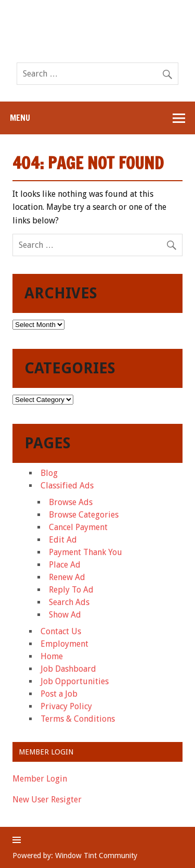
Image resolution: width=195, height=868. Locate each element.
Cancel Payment (78, 527)
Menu (20, 118)
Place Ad (65, 565)
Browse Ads (71, 502)
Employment (64, 644)
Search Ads (69, 602)
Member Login (40, 779)
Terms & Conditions (78, 719)
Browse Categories (84, 515)
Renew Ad (67, 577)
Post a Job (59, 694)
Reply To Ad (71, 590)
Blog (49, 473)
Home (52, 656)
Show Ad (65, 615)
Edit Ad (63, 540)
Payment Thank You (86, 552)
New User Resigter (47, 800)
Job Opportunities (75, 681)
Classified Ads (67, 486)
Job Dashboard (68, 669)
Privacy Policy (66, 706)
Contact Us (61, 631)
